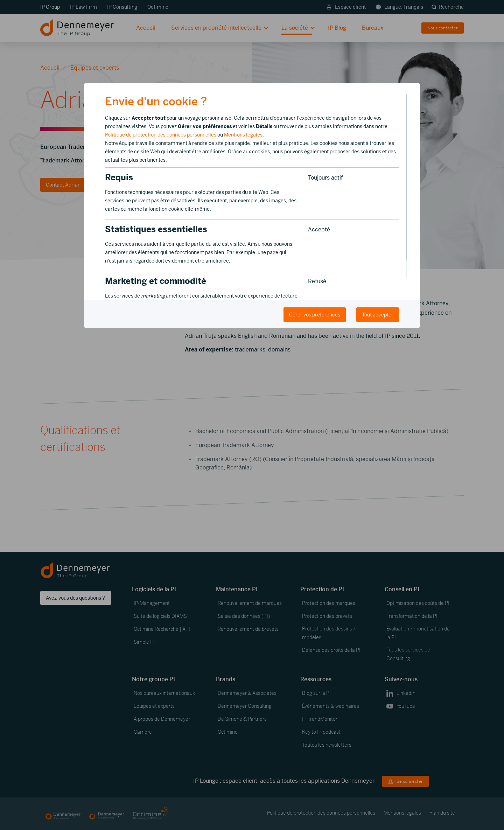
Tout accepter (378, 315)
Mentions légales (243, 135)
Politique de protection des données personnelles (161, 135)
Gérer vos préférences (315, 315)
